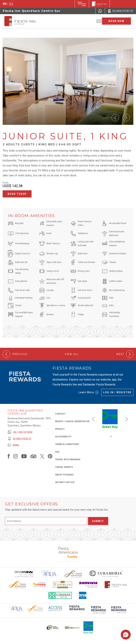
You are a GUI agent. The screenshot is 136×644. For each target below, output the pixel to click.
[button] (126, 635)
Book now (117, 21)
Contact (60, 414)
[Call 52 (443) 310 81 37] (121, 11)
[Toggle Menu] (99, 21)
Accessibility (63, 437)
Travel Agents (64, 467)
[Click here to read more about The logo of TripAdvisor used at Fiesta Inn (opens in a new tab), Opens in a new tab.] (73, 628)
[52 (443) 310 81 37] (20, 439)
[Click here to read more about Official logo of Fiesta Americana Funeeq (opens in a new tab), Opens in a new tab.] (40, 585)
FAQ (57, 452)
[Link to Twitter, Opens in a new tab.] (42, 456)
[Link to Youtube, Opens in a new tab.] (24, 456)
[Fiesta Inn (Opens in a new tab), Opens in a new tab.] (82, 4)
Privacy (60, 429)
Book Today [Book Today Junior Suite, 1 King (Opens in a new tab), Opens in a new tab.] (17, 194)
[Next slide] (127, 419)
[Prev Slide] (115, 118)
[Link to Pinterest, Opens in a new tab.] (50, 456)
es (11, 4)
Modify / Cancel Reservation (72, 421)
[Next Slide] (126, 118)
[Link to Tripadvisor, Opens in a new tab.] (33, 456)
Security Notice (65, 482)
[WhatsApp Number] (100, 11)
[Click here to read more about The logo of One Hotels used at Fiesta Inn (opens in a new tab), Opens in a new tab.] (83, 595)
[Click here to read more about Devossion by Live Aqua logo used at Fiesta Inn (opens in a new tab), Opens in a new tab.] (24, 574)
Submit (98, 521)
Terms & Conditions (67, 444)
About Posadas (64, 475)
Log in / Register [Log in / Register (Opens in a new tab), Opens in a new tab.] (117, 392)
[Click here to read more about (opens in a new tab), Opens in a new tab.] (77, 610)
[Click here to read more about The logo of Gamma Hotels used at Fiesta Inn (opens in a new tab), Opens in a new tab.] (60, 595)
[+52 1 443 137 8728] (20, 432)
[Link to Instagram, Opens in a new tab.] (15, 456)
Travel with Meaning (68, 459)
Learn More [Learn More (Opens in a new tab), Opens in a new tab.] (89, 392)
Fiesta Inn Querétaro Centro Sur (32, 11)
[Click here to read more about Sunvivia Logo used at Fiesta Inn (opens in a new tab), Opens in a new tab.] (88, 585)
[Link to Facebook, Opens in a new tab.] (9, 456)
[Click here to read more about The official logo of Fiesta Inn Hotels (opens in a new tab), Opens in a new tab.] (116, 585)
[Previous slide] (93, 419)
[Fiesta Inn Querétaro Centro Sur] (23, 21)
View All (72, 354)
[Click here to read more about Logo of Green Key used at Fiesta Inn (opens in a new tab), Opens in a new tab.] (88, 628)
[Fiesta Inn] (99, 4)
